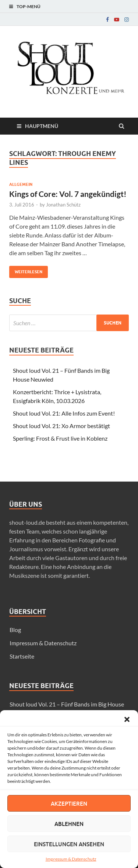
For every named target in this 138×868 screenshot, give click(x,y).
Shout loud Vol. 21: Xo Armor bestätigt (61, 426)
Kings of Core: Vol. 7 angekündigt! (68, 194)
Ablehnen (69, 824)
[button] (127, 719)
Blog (15, 630)
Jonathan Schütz (63, 205)
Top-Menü (29, 6)
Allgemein (21, 184)
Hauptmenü (42, 126)
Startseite (22, 656)
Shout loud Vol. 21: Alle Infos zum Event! (64, 413)
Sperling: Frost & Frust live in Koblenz (60, 438)
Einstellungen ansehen (69, 844)
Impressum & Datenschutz (71, 859)
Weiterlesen (26, 270)
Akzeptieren (69, 803)
